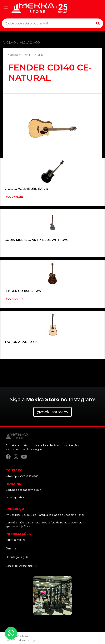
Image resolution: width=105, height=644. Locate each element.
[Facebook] (8, 457)
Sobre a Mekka (16, 540)
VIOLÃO (10, 43)
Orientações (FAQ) (18, 557)
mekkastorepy (52, 412)
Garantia (11, 548)
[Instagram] (16, 457)
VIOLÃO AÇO (30, 43)
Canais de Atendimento (21, 566)
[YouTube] (24, 457)
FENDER (37, 55)
